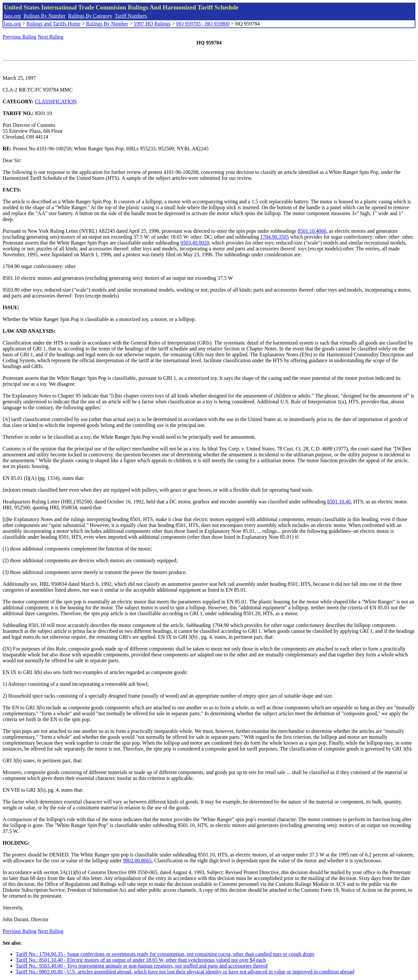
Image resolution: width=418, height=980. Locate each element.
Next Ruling (51, 37)
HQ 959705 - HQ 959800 (203, 24)
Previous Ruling (20, 37)
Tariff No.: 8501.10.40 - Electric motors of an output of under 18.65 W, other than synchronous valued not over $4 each (141, 960)
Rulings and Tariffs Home (54, 24)
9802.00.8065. (138, 861)
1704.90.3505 (275, 237)
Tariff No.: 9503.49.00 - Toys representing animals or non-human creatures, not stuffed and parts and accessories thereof (142, 966)
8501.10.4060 (312, 231)
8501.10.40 (339, 502)
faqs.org (12, 16)
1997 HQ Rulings (152, 24)
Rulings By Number (45, 16)
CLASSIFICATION (56, 101)
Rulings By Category (90, 16)
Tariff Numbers (131, 16)
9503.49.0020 (195, 243)
